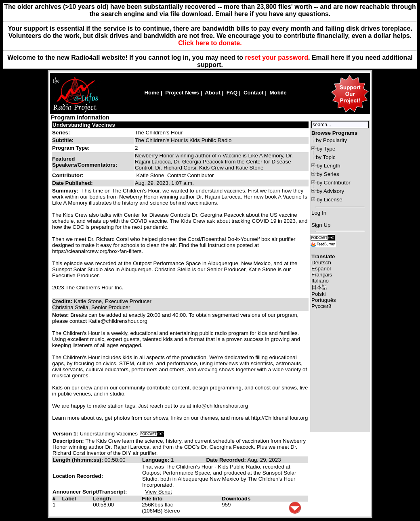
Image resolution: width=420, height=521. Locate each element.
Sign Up (321, 225)
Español (321, 269)
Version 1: (65, 434)
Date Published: (72, 183)
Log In (319, 213)
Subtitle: (63, 140)
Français (322, 275)
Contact (254, 93)
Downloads (236, 499)
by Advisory (330, 191)
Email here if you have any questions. (273, 14)
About (213, 93)
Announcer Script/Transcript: (90, 492)
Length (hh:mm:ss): (79, 460)
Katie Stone (150, 175)
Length (102, 499)
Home (152, 93)
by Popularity (331, 140)
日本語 (319, 287)
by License (330, 200)
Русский (321, 306)
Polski (319, 294)
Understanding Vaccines (84, 125)
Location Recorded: (78, 476)
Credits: (63, 301)
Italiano (320, 281)
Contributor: (68, 175)
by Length (329, 166)
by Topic (326, 157)
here (338, 58)
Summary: (66, 191)
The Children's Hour (159, 133)
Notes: (61, 315)
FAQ (232, 93)
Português (324, 300)
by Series (328, 174)
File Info (152, 499)
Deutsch (321, 263)
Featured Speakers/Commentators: (85, 162)
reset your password (277, 58)
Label (69, 499)
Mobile (278, 93)
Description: (69, 441)
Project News (182, 93)
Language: (156, 460)
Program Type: (71, 148)
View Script (158, 492)
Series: (61, 133)
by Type (326, 149)
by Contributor (334, 183)
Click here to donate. (210, 43)
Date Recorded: (227, 460)
